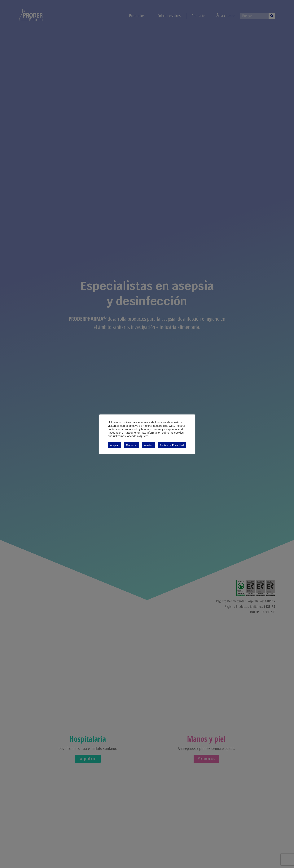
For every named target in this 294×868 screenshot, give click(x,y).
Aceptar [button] (114, 445)
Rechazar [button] (131, 445)
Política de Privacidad (172, 445)
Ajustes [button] (148, 445)
